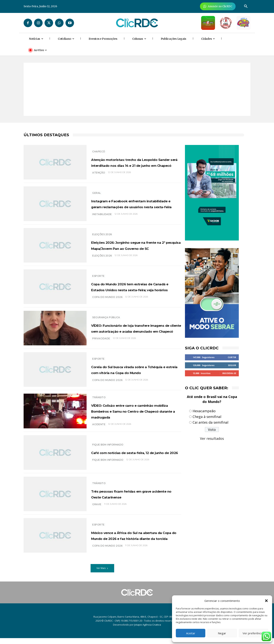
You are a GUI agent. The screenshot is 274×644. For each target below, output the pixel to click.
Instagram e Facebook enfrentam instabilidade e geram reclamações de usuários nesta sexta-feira (135, 206)
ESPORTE (98, 275)
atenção (99, 180)
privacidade (101, 347)
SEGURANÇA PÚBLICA (106, 314)
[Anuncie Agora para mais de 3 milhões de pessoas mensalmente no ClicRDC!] (218, 6)
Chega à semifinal (207, 417)
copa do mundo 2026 (107, 387)
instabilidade (102, 219)
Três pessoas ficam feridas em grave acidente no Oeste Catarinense (129, 500)
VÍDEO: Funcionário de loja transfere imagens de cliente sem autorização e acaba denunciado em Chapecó (133, 331)
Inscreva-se (229, 373)
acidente (99, 432)
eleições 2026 (102, 261)
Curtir (232, 357)
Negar (222, 633)
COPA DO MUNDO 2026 (107, 555)
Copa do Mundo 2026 (107, 302)
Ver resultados (212, 438)
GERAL (97, 192)
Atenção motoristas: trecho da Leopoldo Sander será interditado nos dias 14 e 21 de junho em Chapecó (133, 163)
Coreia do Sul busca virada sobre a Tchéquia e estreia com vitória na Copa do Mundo (134, 373)
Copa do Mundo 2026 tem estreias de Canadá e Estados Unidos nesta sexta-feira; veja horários (134, 289)
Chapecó (99, 147)
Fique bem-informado (108, 448)
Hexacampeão (204, 411)
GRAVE (97, 513)
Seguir (232, 365)
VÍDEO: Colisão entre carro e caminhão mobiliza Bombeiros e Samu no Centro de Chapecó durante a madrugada (131, 416)
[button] (266, 601)
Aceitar (191, 633)
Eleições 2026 (102, 233)
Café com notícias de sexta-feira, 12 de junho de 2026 (135, 458)
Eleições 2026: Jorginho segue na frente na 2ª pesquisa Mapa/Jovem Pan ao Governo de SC (135, 247)
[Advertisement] (137, 89)
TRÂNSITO (99, 399)
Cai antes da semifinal (210, 422)
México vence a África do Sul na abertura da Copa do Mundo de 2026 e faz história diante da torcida (136, 541)
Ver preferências (254, 633)
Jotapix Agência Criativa (148, 631)
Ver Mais (102, 574)
